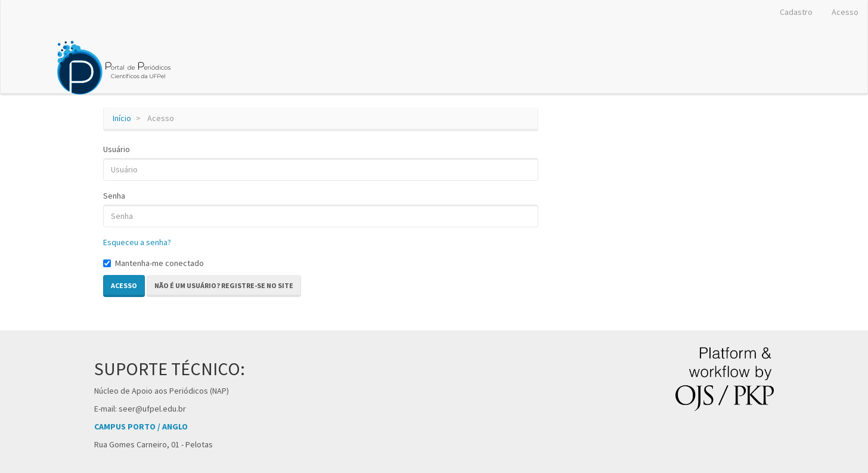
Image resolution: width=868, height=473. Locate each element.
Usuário (117, 149)
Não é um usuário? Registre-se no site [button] (224, 285)
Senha (114, 196)
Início (122, 118)
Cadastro (796, 12)
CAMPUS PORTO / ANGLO (141, 426)
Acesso (845, 12)
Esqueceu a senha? (137, 242)
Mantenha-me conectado (154, 263)
